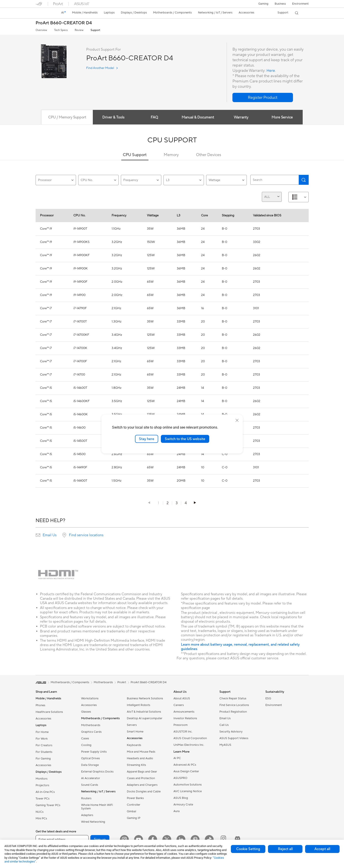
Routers (86, 798)
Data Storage (90, 765)
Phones (40, 705)
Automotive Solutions (188, 785)
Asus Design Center (186, 771)
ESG (268, 698)
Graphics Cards (91, 732)
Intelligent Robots (139, 705)
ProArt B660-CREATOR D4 (64, 23)
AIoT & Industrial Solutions (144, 712)
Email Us (50, 535)
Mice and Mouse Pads (141, 752)
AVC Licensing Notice (188, 791)
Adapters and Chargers (142, 785)
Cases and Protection (141, 778)
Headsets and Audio (140, 758)
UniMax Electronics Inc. (189, 745)
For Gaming (43, 759)
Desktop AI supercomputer (145, 718)
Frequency (141, 180)
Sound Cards (90, 785)
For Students (44, 752)
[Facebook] (153, 839)
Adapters (87, 815)
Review (79, 30)
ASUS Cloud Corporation (190, 738)
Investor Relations (185, 718)
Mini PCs (41, 818)
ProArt (122, 682)
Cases (85, 738)
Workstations (90, 698)
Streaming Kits (136, 765)
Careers (179, 705)
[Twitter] (167, 839)
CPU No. (98, 180)
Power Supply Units (94, 752)
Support (95, 30)
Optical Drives (90, 758)
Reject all (285, 849)
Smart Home (135, 732)
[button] (263, 4)
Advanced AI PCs (185, 765)
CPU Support (135, 155)
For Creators (44, 745)
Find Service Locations (234, 705)
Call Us (224, 725)
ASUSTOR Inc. (183, 732)
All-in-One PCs (45, 792)
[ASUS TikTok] (209, 839)
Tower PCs (43, 799)
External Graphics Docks (97, 772)
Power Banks (135, 798)
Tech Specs (61, 30)
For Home (42, 732)
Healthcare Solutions (49, 712)
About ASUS (182, 698)
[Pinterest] (195, 839)
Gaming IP (134, 818)
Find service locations (86, 535)
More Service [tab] (283, 117)
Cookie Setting (248, 849)
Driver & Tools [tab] (113, 117)
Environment (300, 4)
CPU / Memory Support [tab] (66, 117)
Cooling (86, 745)
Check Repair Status (233, 698)
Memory (171, 155)
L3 (184, 180)
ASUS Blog (181, 798)
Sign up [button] (100, 839)
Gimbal (131, 811)
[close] (237, 420)
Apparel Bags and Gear (142, 772)
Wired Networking (93, 822)
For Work (42, 739)
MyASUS (225, 745)
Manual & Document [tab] (198, 117)
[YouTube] (139, 839)
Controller (134, 805)
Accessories (43, 719)
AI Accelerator (91, 778)
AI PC (177, 758)
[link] (43, 13)
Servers (132, 725)
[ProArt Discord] (238, 839)
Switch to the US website (185, 439)
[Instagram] (124, 839)
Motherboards (91, 725)
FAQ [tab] (154, 117)
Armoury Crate (183, 805)
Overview (41, 30)
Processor (56, 180)
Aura (177, 811)
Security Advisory (231, 732)
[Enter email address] (62, 839)
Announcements (184, 712)
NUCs (40, 812)
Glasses (86, 712)
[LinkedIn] (181, 839)
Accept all (322, 849)
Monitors (42, 779)
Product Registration (233, 712)
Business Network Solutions (145, 698)
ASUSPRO (180, 778)
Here (271, 71)
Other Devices (209, 155)
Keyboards (134, 745)
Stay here (147, 439)
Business (280, 4)
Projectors (42, 785)
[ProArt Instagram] (223, 839)
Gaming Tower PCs (48, 805)
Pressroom (181, 725)
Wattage (226, 180)
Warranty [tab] (241, 117)
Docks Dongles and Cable (144, 792)
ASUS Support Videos (234, 738)
